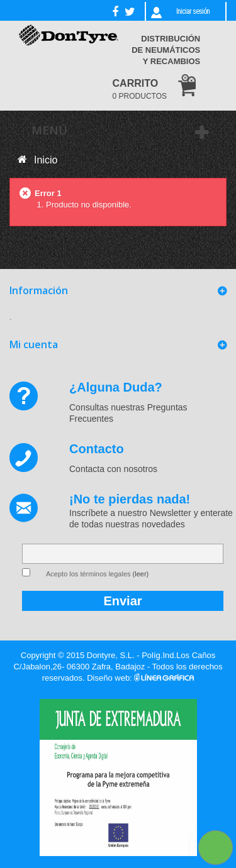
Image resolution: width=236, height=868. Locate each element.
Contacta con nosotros (113, 469)
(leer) (141, 574)
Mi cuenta (34, 344)
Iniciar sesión (193, 11)
